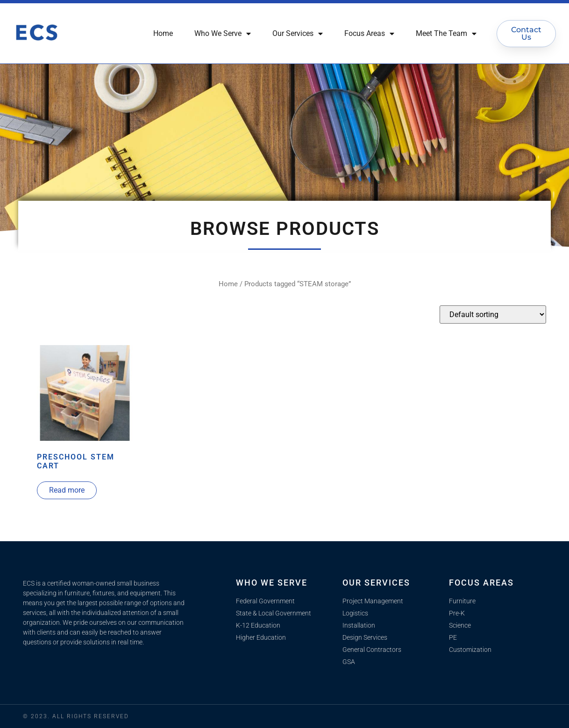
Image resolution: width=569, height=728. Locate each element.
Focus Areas (369, 34)
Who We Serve (223, 34)
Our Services (298, 34)
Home (163, 33)
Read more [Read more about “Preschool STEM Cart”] (67, 490)
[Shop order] (493, 315)
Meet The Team (446, 34)
